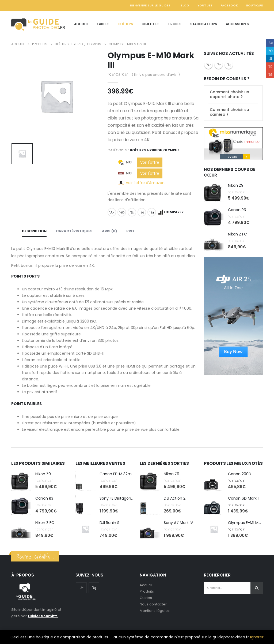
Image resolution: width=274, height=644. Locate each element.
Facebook (229, 5)
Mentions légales (155, 611)
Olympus (171, 150)
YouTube (205, 5)
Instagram (229, 65)
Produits (147, 591)
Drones (175, 24)
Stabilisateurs (204, 24)
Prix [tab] (130, 231)
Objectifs (150, 24)
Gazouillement (122, 212)
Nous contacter (153, 604)
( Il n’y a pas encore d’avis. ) (156, 75)
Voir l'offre (150, 162)
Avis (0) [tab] (109, 231)
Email (152, 212)
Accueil (81, 24)
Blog (185, 5)
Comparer (174, 212)
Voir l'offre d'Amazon (145, 183)
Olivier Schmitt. (43, 616)
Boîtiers (126, 24)
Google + (142, 212)
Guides (103, 24)
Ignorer (257, 637)
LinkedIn (132, 212)
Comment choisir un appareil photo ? (229, 94)
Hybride (155, 150)
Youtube (219, 65)
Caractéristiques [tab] (74, 231)
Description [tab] (34, 231)
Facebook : (208, 65)
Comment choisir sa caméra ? (229, 112)
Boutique (254, 5)
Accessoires (237, 24)
